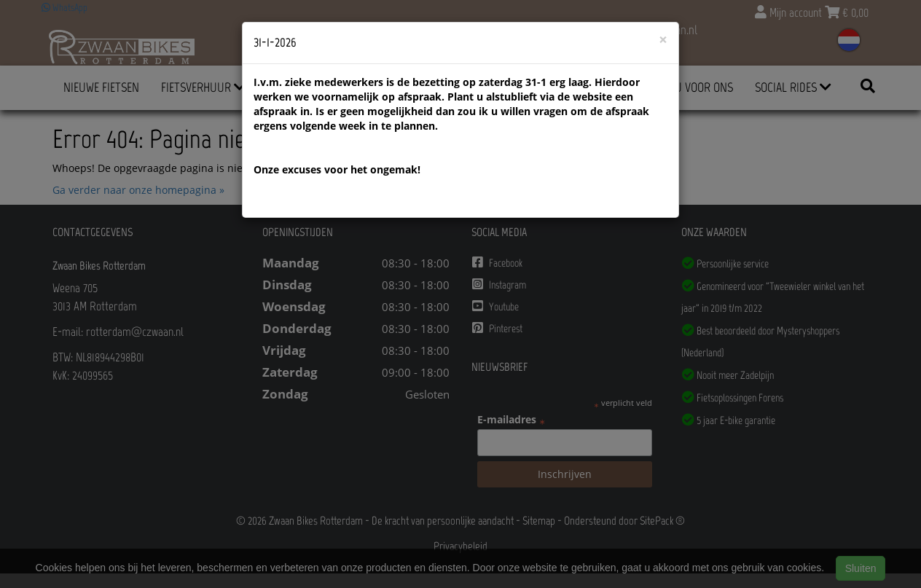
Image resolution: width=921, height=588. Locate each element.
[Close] (663, 40)
